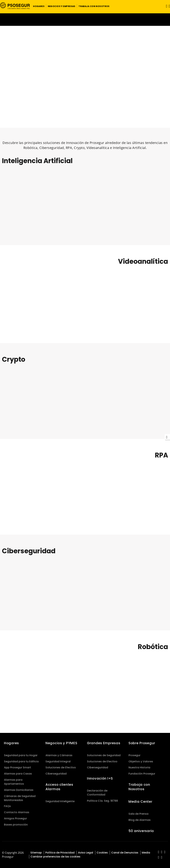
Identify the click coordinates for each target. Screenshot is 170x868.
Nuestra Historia (139, 767)
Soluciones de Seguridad (104, 755)
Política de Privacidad (60, 853)
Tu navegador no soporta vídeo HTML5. (85, 20)
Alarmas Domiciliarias (19, 790)
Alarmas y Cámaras (59, 755)
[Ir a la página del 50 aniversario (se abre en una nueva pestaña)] (85, 20)
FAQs (7, 806)
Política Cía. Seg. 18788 (102, 801)
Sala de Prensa (138, 814)
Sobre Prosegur (142, 743)
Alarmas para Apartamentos (14, 782)
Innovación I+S (100, 778)
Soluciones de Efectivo (61, 767)
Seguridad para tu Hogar (21, 755)
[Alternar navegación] (166, 6)
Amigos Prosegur (15, 818)
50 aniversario (141, 831)
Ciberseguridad (56, 774)
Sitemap (36, 853)
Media (146, 853)
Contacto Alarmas (17, 812)
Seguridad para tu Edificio (21, 761)
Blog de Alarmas (140, 820)
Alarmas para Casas (18, 774)
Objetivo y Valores (141, 761)
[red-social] (159, 852)
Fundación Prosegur (142, 774)
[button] (39, 6)
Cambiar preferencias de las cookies (55, 857)
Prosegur (134, 755)
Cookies (102, 853)
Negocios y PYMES (61, 743)
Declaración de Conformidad (97, 793)
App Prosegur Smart (18, 767)
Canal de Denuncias (125, 853)
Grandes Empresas (104, 743)
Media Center (140, 802)
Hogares (11, 743)
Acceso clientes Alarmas (59, 787)
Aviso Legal (86, 853)
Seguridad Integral (58, 761)
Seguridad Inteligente (60, 801)
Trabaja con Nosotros (139, 787)
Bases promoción (16, 825)
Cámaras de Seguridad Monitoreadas (20, 798)
